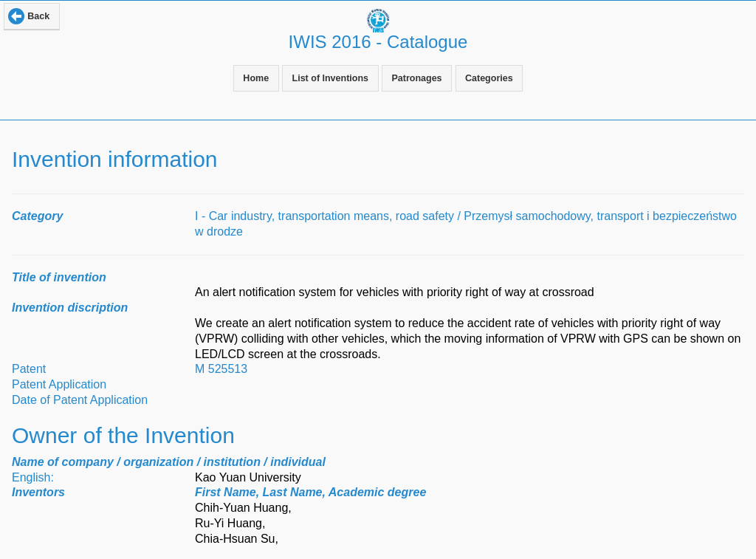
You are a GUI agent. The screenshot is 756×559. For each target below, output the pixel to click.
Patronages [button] (416, 78)
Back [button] (38, 16)
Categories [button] (489, 78)
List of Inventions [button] (330, 78)
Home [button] (256, 78)
